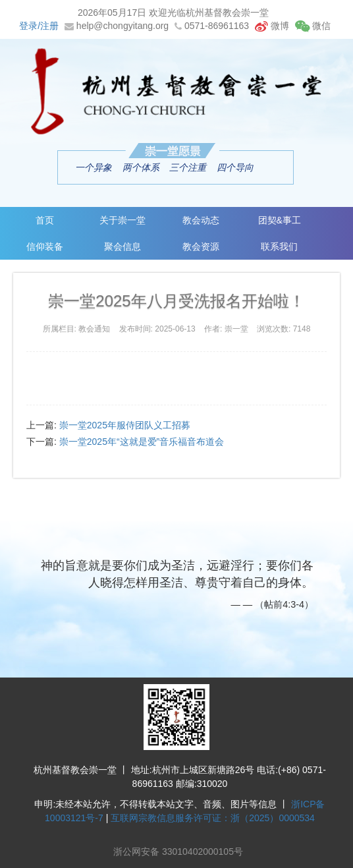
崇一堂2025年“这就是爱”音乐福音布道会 (142, 442)
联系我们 (279, 246)
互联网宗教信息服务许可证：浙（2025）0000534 (213, 818)
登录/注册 (39, 26)
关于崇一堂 (122, 220)
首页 (45, 220)
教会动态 (201, 220)
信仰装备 (45, 246)
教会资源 (201, 246)
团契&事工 (280, 220)
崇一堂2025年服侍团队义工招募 (125, 425)
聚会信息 (122, 246)
